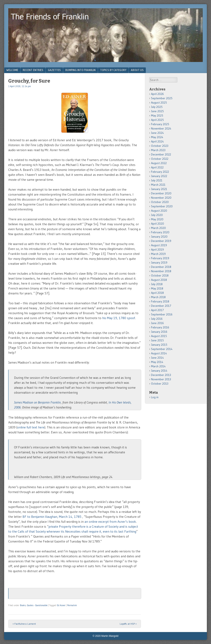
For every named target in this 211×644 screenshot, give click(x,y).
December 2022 (161, 154)
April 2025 (157, 120)
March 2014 (158, 366)
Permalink (72, 605)
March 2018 (158, 297)
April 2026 (157, 94)
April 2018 (157, 293)
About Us (137, 70)
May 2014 (157, 362)
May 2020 (157, 219)
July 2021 (157, 180)
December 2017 (161, 306)
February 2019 (160, 258)
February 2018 (160, 301)
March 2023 (158, 150)
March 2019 (158, 254)
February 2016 (160, 327)
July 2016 (157, 319)
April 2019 (157, 250)
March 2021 (158, 185)
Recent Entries (33, 70)
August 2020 (159, 211)
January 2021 (159, 189)
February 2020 (160, 232)
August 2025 (159, 103)
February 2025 (160, 124)
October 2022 (160, 159)
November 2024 (161, 128)
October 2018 (160, 275)
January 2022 (159, 176)
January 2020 (159, 237)
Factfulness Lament (24, 624)
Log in (155, 397)
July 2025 (157, 107)
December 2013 (161, 375)
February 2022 (160, 172)
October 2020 (160, 202)
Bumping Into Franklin (80, 70)
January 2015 (159, 345)
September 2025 (162, 98)
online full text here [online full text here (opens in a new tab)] (31, 427)
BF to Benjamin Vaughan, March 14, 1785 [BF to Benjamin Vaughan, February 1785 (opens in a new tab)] (52, 517)
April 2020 (158, 224)
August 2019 (159, 245)
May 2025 (157, 115)
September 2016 (162, 314)
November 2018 (161, 271)
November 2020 (161, 198)
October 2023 (160, 146)
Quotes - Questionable (37, 605)
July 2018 (157, 284)
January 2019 (159, 262)
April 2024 (157, 141)
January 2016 (159, 332)
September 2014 (162, 349)
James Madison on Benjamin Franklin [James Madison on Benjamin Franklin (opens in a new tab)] (37, 402)
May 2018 (157, 288)
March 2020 (158, 228)
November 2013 (161, 379)
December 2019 (161, 241)
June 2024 (157, 133)
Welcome (12, 70)
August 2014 (159, 353)
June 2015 (157, 340)
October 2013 (160, 384)
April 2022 (157, 167)
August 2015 (159, 336)
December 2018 (161, 267)
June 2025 (157, 111)
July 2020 (157, 215)
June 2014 (157, 358)
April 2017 (157, 310)
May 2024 (157, 137)
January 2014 (159, 371)
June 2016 (157, 323)
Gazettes (54, 70)
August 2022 (159, 163)
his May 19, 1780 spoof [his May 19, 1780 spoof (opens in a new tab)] (119, 318)
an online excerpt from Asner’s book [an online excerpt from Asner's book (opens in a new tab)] (110, 521)
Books (23, 605)
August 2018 (159, 280)
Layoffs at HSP (128, 624)
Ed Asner (61, 605)
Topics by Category (113, 70)
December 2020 (161, 193)
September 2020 (162, 206)
